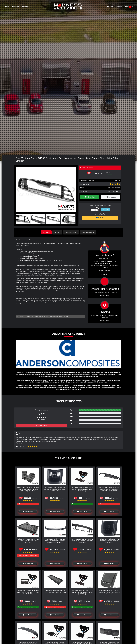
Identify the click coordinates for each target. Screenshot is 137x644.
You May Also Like (71, 232)
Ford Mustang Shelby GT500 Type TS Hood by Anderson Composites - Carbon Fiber (109, 541)
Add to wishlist (111, 197)
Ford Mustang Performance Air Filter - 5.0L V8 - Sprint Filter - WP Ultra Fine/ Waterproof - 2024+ (28, 489)
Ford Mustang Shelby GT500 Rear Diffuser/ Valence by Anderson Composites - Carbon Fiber (109, 489)
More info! (117, 180)
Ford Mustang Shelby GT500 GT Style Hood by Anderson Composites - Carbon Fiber (109, 592)
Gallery (25, 7)
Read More (105, 295)
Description (46, 232)
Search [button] (119, 7)
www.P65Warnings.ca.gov (62, 316)
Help (110, 7)
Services (16, 7)
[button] (74, 190)
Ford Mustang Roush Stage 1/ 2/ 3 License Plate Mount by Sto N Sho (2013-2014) (82, 489)
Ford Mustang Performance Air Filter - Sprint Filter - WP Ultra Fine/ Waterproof (28, 541)
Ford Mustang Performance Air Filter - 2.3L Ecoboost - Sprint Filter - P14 (55, 591)
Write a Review (41, 425)
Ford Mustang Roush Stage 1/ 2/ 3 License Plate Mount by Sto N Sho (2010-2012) (82, 592)
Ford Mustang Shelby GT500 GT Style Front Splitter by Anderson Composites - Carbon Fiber (55, 541)
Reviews (58, 232)
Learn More (105, 209)
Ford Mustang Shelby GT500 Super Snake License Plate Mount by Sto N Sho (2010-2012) (28, 592)
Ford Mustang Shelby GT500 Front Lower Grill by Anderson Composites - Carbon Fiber (82, 541)
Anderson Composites (114, 188)
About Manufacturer (88, 232)
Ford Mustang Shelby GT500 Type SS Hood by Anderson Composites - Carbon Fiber (55, 489)
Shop (7, 7)
